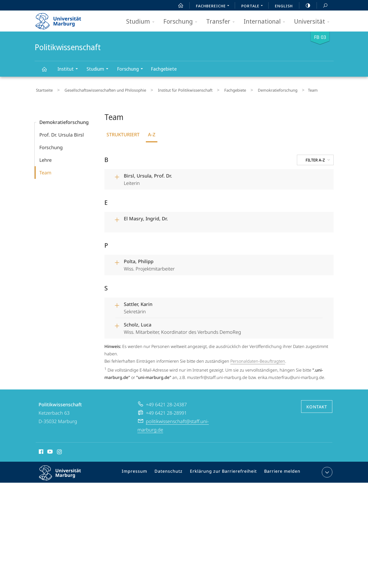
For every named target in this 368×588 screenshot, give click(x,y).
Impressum (142, 471)
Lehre (46, 158)
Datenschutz (174, 471)
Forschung (182, 22)
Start (178, 6)
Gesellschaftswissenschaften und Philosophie (99, 89)
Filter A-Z (318, 158)
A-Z (152, 132)
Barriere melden (280, 471)
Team (45, 170)
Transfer (222, 22)
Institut (69, 69)
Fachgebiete (164, 69)
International (266, 22)
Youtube (49, 450)
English (284, 6)
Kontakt (317, 404)
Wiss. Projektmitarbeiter (223, 262)
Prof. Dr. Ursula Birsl (62, 132)
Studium (142, 22)
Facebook (41, 450)
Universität (313, 22)
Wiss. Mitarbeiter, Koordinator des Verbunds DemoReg (223, 325)
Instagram (60, 450)
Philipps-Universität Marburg (65, 475)
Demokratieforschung (256, 89)
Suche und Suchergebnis (322, 6)
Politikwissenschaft (47, 72)
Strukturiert (123, 132)
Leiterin (223, 176)
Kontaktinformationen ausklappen (326, 470)
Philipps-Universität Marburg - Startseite (63, 19)
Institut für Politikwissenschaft (174, 89)
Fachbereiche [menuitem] (214, 6)
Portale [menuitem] (254, 6)
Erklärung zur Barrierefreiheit (225, 471)
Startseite (43, 89)
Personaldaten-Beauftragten (258, 359)
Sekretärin (223, 305)
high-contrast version (305, 6)
